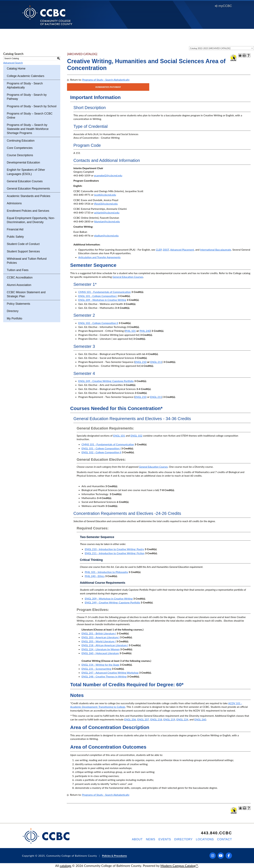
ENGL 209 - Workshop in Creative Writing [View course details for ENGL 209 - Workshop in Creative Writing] (102, 300)
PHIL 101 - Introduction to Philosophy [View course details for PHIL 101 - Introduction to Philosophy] (106, 572)
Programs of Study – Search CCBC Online (30, 116)
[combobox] (221, 48)
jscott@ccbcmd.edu (105, 195)
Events (165, 839)
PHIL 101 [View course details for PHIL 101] (130, 331)
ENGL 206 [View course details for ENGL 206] (130, 719)
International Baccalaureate (216, 250)
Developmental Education (23, 162)
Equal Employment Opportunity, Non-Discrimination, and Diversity (31, 220)
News (151, 839)
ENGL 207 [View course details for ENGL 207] (143, 719)
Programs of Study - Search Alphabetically (25, 85)
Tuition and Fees (18, 270)
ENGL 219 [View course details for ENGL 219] (169, 719)
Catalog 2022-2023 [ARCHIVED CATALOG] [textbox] (210, 48)
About (137, 839)
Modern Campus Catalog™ (179, 866)
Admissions (14, 203)
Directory (13, 311)
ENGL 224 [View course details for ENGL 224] (182, 719)
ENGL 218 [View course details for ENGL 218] (156, 719)
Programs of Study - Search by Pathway (27, 97)
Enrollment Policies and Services (28, 211)
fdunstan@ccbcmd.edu (107, 221)
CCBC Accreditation (20, 278)
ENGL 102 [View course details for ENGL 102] (136, 436)
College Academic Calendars (26, 76)
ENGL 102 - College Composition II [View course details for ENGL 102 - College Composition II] (98, 323)
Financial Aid (15, 229)
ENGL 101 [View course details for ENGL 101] (119, 436)
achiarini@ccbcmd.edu (107, 212)
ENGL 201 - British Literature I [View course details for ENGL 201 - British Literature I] (99, 633)
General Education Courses (25, 181)
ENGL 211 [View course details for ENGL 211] (156, 362)
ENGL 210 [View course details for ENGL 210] (141, 362)
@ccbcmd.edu (110, 204)
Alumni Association (19, 285)
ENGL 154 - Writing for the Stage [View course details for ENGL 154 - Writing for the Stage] (100, 665)
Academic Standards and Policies (29, 196)
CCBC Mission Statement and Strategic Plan (26, 294)
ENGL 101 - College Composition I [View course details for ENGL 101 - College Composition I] (98, 296)
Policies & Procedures (115, 856)
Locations (205, 839)
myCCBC (223, 6)
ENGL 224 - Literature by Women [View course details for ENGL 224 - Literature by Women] (101, 649)
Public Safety (15, 237)
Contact (225, 839)
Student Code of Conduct (23, 244)
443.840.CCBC (216, 833)
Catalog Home (16, 69)
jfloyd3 (98, 204)
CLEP (159, 250)
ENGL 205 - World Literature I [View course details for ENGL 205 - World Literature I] (99, 641)
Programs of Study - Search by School (32, 106)
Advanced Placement (182, 250)
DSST (166, 250)
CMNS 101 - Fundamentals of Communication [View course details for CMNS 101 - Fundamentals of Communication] (104, 292)
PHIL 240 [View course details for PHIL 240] (145, 331)
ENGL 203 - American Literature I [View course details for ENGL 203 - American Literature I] (100, 637)
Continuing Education (21, 141)
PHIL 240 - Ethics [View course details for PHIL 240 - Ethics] (95, 576)
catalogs (66, 866)
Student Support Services (23, 251)
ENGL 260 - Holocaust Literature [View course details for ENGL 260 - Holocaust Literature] (100, 653)
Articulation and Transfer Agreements (99, 257)
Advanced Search (13, 63)
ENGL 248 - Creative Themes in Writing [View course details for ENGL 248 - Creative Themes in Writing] (104, 676)
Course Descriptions (20, 155)
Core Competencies (20, 148)
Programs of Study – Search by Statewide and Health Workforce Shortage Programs (28, 129)
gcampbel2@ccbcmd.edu (108, 175)
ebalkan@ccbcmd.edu (106, 235)
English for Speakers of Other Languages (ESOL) (26, 172)
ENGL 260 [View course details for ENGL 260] (200, 719)
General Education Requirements (28, 189)
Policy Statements (18, 304)
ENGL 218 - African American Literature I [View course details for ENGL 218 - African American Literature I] (105, 645)
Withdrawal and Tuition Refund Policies (27, 261)
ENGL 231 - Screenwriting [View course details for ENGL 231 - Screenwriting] (96, 669)
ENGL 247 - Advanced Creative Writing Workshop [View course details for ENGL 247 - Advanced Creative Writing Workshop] (110, 673)
